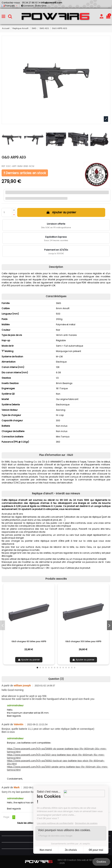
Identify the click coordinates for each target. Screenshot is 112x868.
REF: (4, 166)
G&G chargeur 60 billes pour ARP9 (29, 641)
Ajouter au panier (61, 212)
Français (10, 6)
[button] (37, 668)
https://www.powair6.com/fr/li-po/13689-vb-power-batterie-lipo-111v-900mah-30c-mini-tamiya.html (57, 750)
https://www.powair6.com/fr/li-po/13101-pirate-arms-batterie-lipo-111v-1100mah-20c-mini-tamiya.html (58, 768)
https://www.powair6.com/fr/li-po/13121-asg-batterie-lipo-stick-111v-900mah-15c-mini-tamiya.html (56, 756)
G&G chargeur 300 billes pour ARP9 (83, 641)
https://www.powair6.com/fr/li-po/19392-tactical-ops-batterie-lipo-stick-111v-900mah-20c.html (56, 762)
